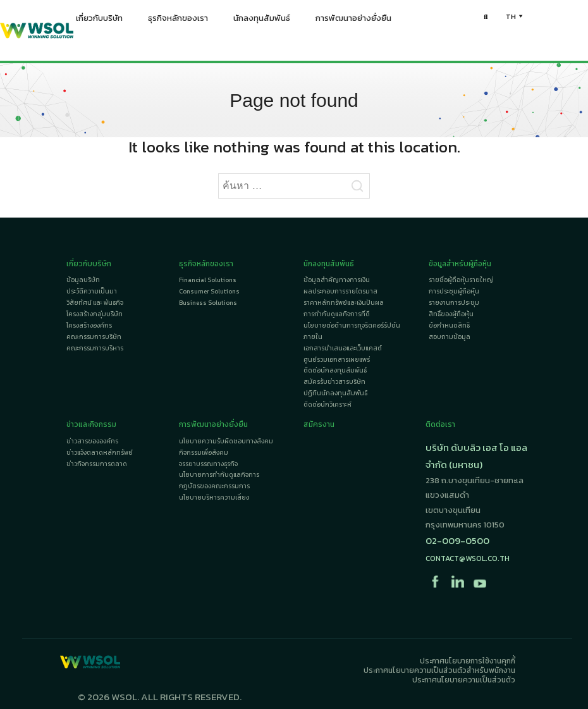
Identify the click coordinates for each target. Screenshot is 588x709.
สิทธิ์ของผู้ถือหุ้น (451, 314)
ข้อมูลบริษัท (83, 280)
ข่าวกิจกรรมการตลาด (97, 464)
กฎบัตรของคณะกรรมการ (214, 486)
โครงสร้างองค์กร (89, 325)
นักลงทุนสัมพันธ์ (262, 21)
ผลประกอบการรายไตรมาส (340, 291)
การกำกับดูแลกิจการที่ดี (337, 314)
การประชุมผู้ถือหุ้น (454, 291)
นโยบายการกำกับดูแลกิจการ (219, 475)
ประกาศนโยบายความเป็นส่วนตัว (464, 680)
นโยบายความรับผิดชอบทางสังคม (226, 441)
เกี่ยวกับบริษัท (99, 21)
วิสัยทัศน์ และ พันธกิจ (95, 303)
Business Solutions (208, 303)
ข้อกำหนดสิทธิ (449, 325)
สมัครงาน (319, 424)
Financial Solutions (208, 280)
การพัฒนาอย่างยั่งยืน (353, 21)
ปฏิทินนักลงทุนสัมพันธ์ (335, 393)
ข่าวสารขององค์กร (92, 441)
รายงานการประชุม (454, 303)
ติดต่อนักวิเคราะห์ (328, 404)
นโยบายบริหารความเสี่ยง (214, 497)
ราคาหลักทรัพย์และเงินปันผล (344, 303)
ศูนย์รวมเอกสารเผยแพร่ (337, 360)
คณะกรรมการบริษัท (94, 337)
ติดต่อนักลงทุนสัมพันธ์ (335, 370)
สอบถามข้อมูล (450, 337)
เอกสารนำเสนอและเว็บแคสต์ (343, 348)
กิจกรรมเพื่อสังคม (204, 453)
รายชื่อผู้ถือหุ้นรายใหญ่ (461, 280)
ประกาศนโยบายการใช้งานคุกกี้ (468, 661)
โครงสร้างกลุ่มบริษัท (95, 314)
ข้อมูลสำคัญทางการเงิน (337, 280)
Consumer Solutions (209, 291)
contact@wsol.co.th (468, 558)
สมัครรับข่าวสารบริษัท (334, 382)
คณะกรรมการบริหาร (95, 348)
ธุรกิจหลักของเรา (178, 21)
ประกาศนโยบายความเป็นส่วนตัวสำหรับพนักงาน (439, 670)
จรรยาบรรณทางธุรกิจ (208, 464)
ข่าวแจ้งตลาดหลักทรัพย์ (100, 453)
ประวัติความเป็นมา (92, 291)
